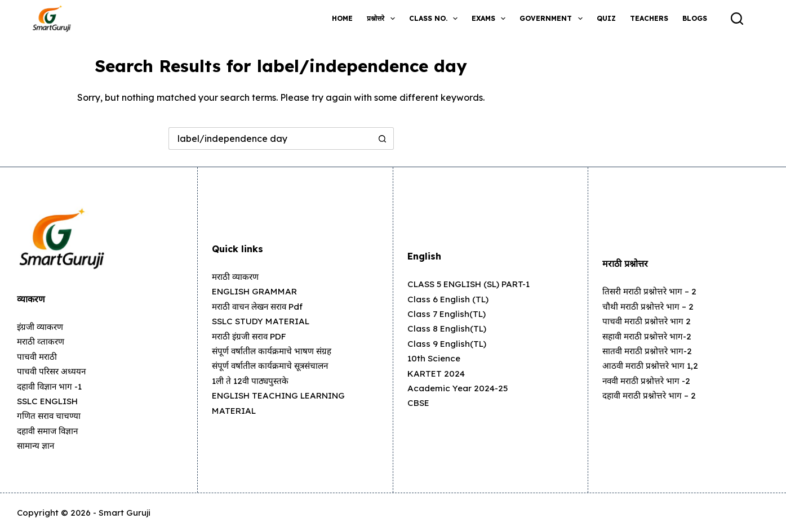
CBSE (419, 403)
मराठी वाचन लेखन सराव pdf (261, 306)
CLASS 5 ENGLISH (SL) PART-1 (474, 284)
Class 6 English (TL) (449, 299)
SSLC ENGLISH (51, 401)
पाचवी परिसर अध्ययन (53, 371)
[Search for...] (270, 138)
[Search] (737, 19)
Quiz (606, 18)
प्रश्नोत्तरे (383, 19)
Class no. (436, 19)
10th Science (435, 358)
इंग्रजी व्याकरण (41, 327)
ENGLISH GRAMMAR (258, 291)
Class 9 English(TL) (448, 343)
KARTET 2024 (437, 373)
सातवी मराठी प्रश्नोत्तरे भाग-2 (649, 351)
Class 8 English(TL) (448, 328)
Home (342, 18)
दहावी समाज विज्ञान (50, 431)
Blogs (695, 18)
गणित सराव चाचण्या (50, 415)
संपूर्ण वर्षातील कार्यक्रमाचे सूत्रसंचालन (273, 365)
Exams (491, 19)
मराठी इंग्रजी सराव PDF (252, 336)
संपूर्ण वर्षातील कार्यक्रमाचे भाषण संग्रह (274, 351)
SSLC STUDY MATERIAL (264, 321)
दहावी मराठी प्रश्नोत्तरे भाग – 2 (651, 395)
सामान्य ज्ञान (37, 445)
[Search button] (383, 138)
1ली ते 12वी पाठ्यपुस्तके (252, 381)
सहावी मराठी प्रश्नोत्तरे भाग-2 (649, 336)
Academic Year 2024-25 (460, 388)
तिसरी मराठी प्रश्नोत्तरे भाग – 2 (651, 291)
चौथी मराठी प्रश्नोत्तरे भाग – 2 (649, 306)
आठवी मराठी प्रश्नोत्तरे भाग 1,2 (652, 365)
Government (553, 19)
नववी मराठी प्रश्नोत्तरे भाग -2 (648, 381)
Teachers (649, 18)
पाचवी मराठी (38, 356)
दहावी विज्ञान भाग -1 (51, 386)
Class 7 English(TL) (448, 314)
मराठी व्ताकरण (42, 341)
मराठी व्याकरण (237, 276)
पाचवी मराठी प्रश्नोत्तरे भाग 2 (648, 321)
